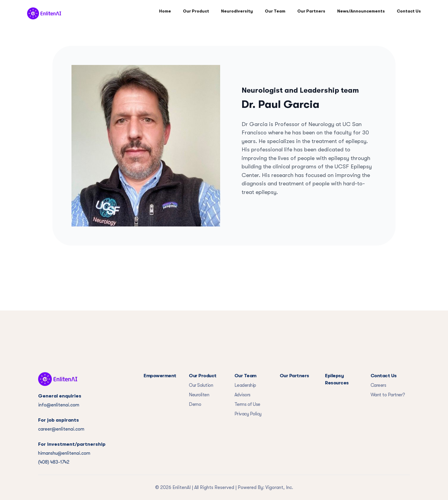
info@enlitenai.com (59, 405)
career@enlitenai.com (61, 429)
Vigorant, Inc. (279, 487)
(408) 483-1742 (54, 462)
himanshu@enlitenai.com (64, 453)
